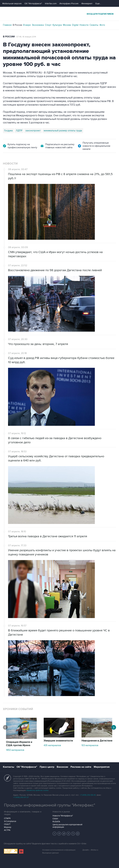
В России (17, 25)
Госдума (8, 131)
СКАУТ (7, 824)
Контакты (9, 767)
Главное (7, 25)
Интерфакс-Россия (69, 3)
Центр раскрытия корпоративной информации (67, 826)
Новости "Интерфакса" (63, 816)
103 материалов (90, 745)
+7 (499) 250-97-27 (21, 797)
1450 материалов (15, 750)
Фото (102, 25)
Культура (57, 25)
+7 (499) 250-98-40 (88, 795)
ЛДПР (19, 131)
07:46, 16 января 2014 (26, 37)
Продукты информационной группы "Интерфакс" (50, 805)
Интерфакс (59, 14)
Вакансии (62, 767)
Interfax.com (51, 3)
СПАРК (7, 818)
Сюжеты (94, 25)
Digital (75, 25)
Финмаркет (87, 3)
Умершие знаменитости (58, 741)
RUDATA (56, 822)
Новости (84, 25)
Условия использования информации (59, 850)
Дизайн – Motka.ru (90, 850)
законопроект (33, 131)
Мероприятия (102, 767)
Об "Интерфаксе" (33, 3)
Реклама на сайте (81, 767)
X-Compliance (10, 821)
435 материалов (52, 745)
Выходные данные (51, 853)
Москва (67, 25)
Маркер (8, 827)
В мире (27, 25)
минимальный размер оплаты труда (63, 131)
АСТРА (7, 830)
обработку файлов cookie (37, 790)
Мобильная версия (12, 3)
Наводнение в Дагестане (97, 741)
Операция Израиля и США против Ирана (19, 744)
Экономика (38, 25)
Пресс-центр (47, 767)
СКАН (55, 819)
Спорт (48, 25)
